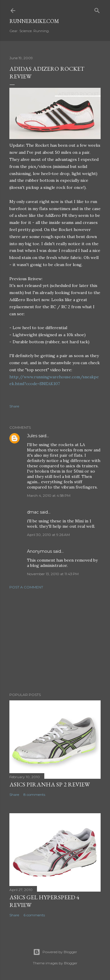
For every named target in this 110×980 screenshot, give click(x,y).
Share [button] (14, 406)
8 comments (34, 795)
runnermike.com (34, 21)
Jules (32, 436)
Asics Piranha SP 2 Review (50, 784)
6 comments (34, 915)
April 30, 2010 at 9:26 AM (48, 535)
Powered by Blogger (55, 952)
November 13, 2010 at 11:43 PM (53, 574)
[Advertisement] (55, 641)
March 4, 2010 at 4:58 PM (49, 495)
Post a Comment (26, 587)
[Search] (97, 9)
